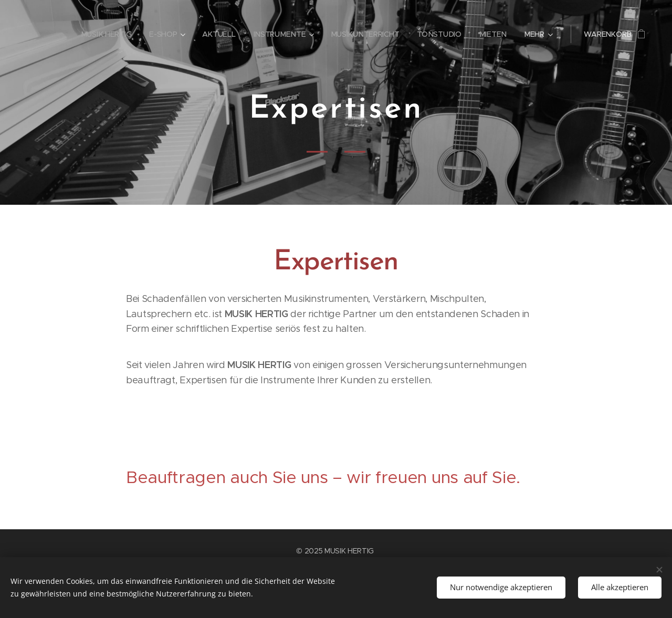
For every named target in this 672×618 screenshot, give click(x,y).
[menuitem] (108, 34)
